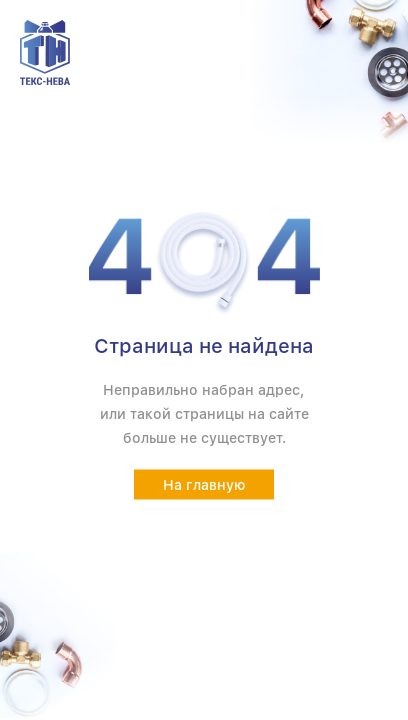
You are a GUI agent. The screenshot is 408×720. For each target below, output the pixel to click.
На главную (204, 485)
